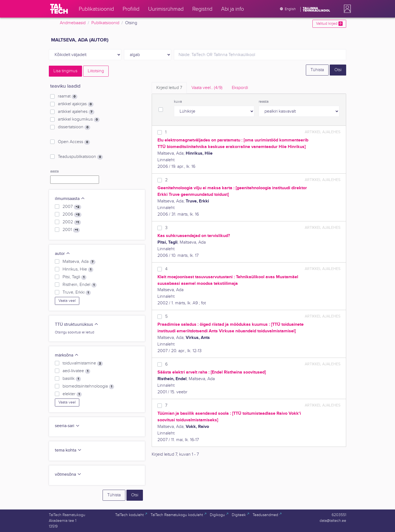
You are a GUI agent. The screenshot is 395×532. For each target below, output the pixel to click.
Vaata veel (67, 301)
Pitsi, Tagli (74, 277)
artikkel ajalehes (76, 112)
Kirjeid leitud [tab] (169, 88)
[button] (346, 9)
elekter (72, 394)
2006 (72, 215)
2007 (72, 207)
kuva (178, 102)
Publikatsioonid (105, 23)
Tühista (317, 70)
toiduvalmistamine (83, 363)
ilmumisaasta (70, 199)
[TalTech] (59, 9)
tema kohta (68, 450)
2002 (72, 222)
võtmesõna (68, 474)
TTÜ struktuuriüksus (77, 325)
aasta (54, 171)
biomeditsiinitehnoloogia (88, 386)
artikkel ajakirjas (76, 104)
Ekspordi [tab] (240, 88)
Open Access (74, 142)
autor (63, 254)
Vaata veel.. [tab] (207, 88)
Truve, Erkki (77, 293)
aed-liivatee (76, 371)
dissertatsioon (74, 127)
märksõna (67, 355)
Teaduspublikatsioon (80, 157)
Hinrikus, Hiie (78, 269)
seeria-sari (67, 426)
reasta (264, 102)
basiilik (72, 379)
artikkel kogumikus (79, 119)
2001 (71, 230)
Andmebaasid (73, 23)
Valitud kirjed (329, 24)
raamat (68, 96)
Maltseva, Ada (79, 262)
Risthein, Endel (80, 285)
